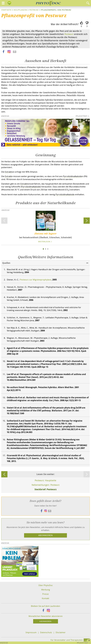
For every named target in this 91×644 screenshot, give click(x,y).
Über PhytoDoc (46, 585)
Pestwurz (34, 10)
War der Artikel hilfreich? (65, 24)
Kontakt (45, 598)
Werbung (46, 590)
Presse (45, 594)
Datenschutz (46, 632)
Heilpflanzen (20, 10)
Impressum (31, 632)
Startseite (6, 10)
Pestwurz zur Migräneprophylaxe (36, 280)
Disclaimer (61, 632)
